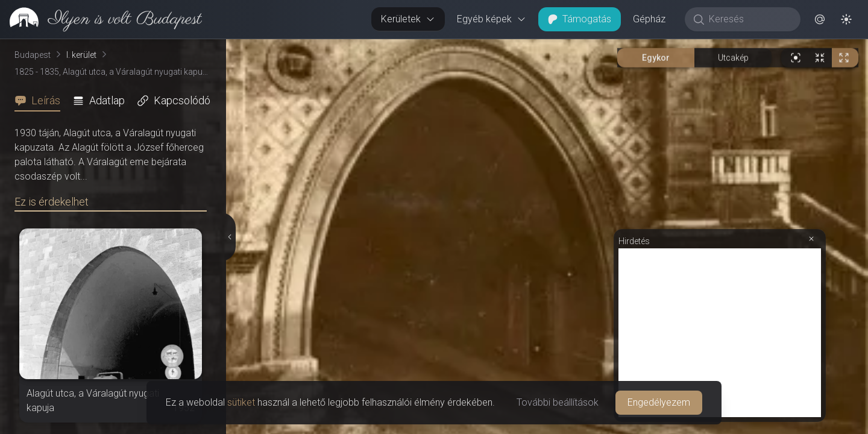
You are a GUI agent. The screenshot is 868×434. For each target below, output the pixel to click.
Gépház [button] (649, 19)
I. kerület (81, 55)
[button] (820, 19)
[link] (101, 19)
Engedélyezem (659, 402)
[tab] (41, 101)
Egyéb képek (492, 19)
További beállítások (558, 402)
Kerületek (408, 19)
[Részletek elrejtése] (230, 237)
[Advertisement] (720, 333)
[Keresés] (749, 19)
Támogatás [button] (580, 19)
